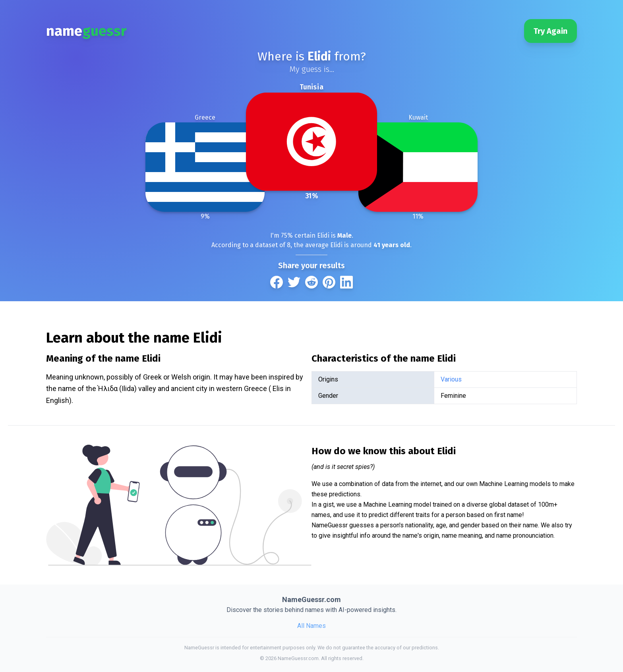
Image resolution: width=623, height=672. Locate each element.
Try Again (550, 31)
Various (451, 379)
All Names (311, 626)
